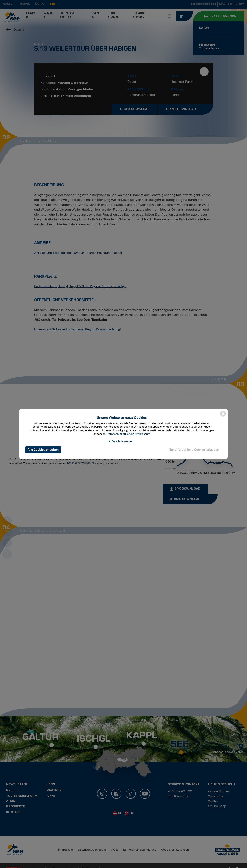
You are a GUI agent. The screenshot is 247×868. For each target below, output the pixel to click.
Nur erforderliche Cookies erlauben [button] (194, 450)
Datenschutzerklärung (121, 434)
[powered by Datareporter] (223, 416)
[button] (121, 441)
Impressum (143, 434)
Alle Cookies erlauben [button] (43, 450)
